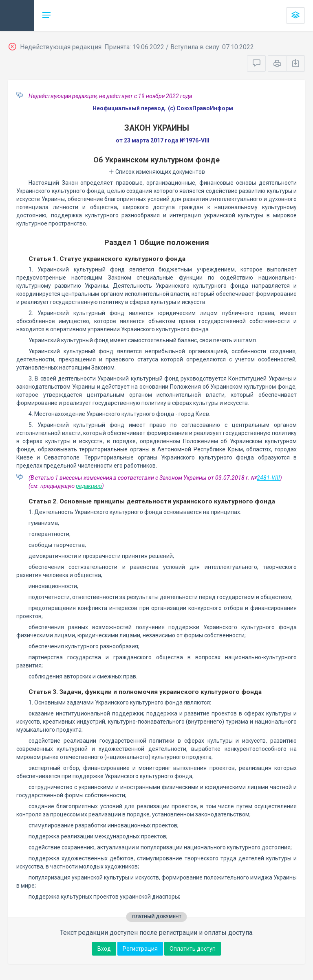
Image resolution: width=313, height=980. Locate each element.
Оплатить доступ (193, 949)
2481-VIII (268, 478)
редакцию (89, 486)
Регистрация (140, 949)
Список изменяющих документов (157, 172)
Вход (104, 949)
